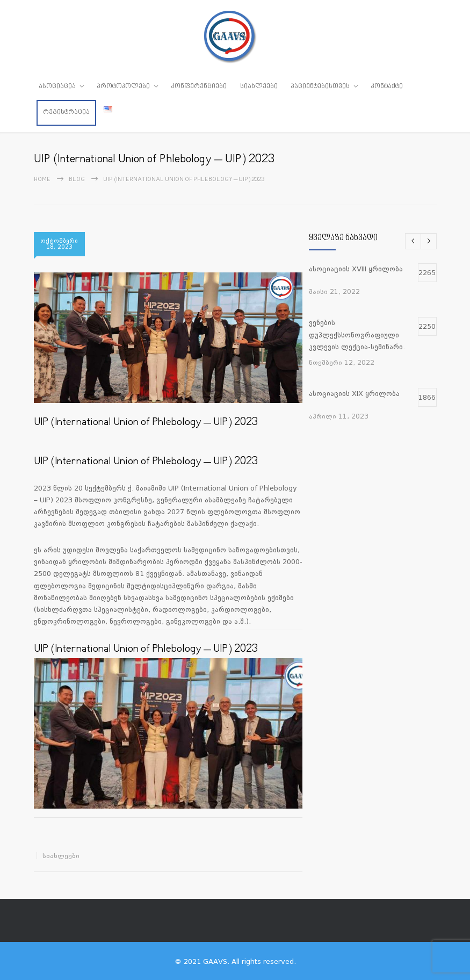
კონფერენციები (199, 87)
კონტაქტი (387, 87)
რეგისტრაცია (66, 112)
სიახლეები (259, 87)
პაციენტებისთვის (320, 87)
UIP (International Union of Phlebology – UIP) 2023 (146, 421)
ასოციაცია (57, 87)
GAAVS (215, 960)
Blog (77, 179)
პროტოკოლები (124, 87)
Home (42, 179)
